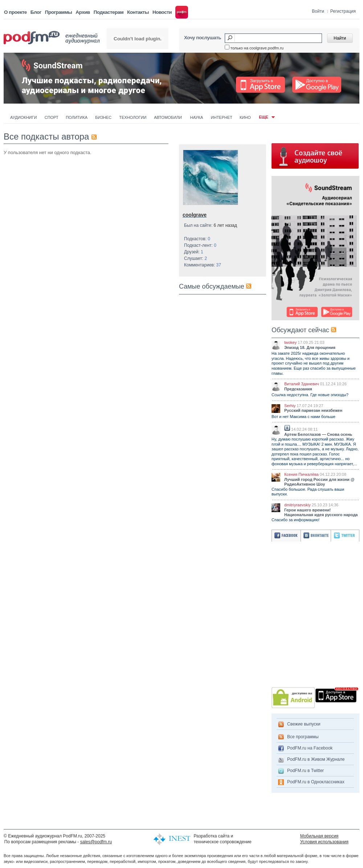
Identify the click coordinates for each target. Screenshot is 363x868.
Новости (162, 12)
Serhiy (290, 406)
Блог (36, 12)
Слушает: (195, 258)
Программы (59, 12)
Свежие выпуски (304, 724)
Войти (318, 11)
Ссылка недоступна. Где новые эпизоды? (310, 395)
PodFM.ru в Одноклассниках (316, 782)
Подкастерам (109, 12)
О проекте (15, 12)
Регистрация (343, 11)
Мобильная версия (319, 836)
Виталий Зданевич (301, 384)
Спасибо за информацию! (295, 520)
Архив (83, 12)
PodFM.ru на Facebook (310, 748)
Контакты (138, 12)
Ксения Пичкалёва (301, 474)
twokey (290, 342)
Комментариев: (203, 265)
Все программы (303, 737)
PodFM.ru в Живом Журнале (316, 759)
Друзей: (194, 252)
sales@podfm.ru (96, 842)
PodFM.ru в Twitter (305, 771)
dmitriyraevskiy (297, 505)
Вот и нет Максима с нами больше (303, 417)
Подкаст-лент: (200, 245)
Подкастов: (197, 239)
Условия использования (324, 842)
